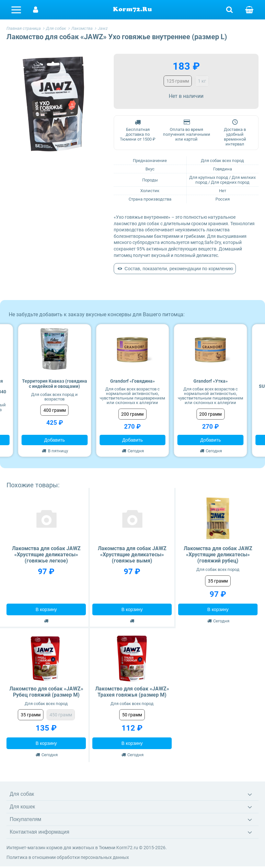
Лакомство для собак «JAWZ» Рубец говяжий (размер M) (46, 692)
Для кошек (22, 807)
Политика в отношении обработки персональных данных (68, 857)
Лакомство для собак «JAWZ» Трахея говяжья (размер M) (132, 692)
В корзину (46, 609)
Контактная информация (40, 832)
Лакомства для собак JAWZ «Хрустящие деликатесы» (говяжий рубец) (218, 555)
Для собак (22, 794)
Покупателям (25, 819)
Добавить (54, 440)
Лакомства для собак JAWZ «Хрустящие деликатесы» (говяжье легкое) (46, 555)
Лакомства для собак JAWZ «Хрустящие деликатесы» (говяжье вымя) (132, 555)
